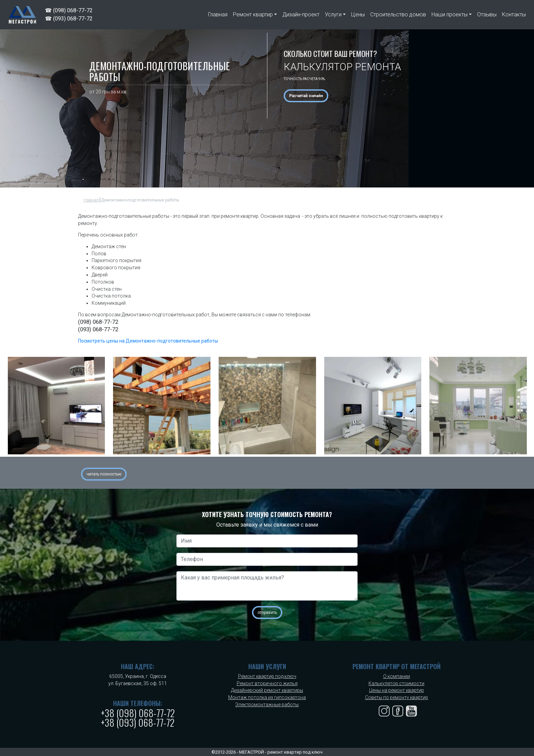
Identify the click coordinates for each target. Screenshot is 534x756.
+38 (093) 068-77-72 (138, 722)
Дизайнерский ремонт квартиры (267, 690)
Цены (358, 14)
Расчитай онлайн (306, 96)
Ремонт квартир (253, 14)
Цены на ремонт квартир (397, 690)
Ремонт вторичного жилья (267, 683)
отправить (267, 613)
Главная (218, 14)
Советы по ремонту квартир (397, 697)
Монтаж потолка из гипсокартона (267, 697)
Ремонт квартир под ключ (267, 676)
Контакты (514, 14)
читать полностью (104, 474)
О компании (397, 676)
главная (91, 200)
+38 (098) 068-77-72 (138, 713)
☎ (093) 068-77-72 (69, 19)
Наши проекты (450, 14)
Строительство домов (398, 14)
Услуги (333, 14)
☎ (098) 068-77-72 (69, 10)
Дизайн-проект (301, 14)
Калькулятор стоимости (396, 683)
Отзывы (487, 14)
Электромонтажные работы (267, 705)
